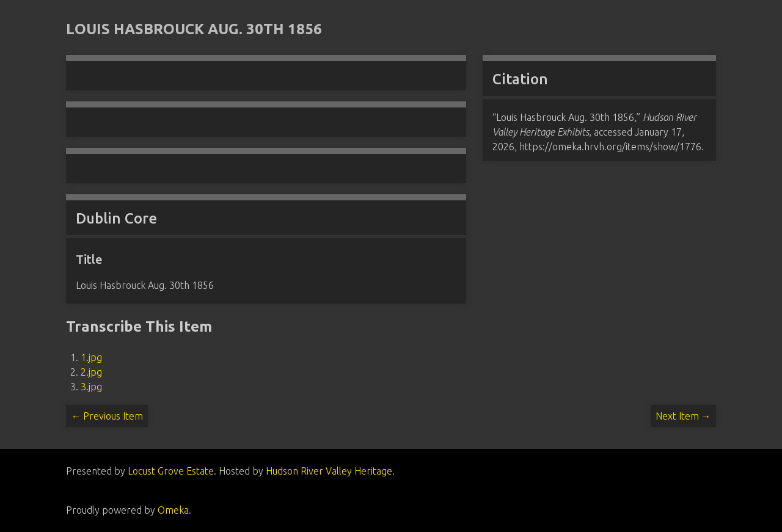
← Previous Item (107, 416)
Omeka (173, 510)
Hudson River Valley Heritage (329, 471)
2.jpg (91, 372)
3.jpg (91, 387)
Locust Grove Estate (171, 471)
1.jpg (91, 357)
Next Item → (683, 416)
